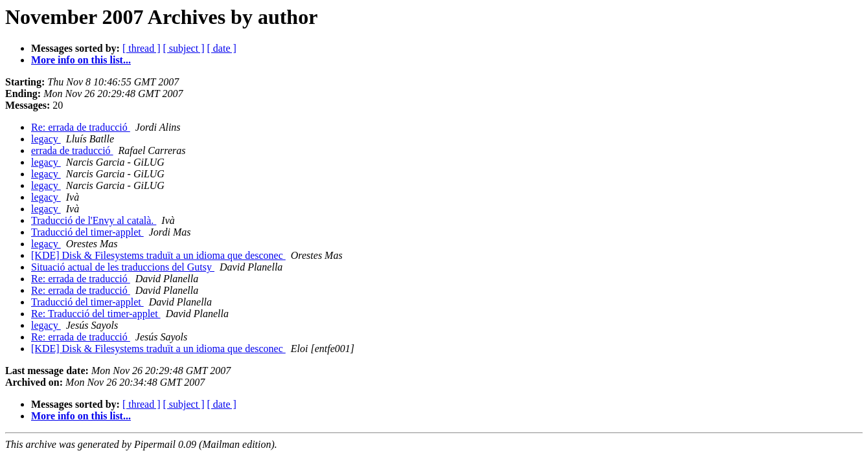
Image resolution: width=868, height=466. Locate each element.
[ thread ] (142, 48)
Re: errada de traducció (81, 127)
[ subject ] (184, 48)
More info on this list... (81, 60)
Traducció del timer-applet (87, 232)
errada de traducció (72, 150)
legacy (46, 139)
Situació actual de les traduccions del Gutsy (123, 267)
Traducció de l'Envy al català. (94, 220)
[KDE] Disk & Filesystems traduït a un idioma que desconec (158, 255)
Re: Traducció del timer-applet (96, 314)
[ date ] (222, 48)
